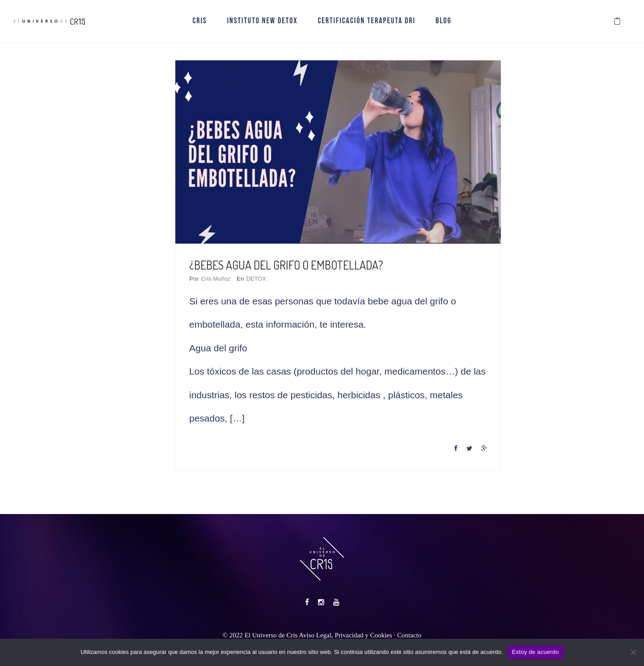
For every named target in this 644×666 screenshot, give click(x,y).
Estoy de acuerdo (536, 652)
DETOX (256, 279)
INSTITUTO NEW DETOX (263, 21)
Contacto (409, 635)
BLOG (444, 21)
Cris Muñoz (216, 279)
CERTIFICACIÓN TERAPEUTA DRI (366, 21)
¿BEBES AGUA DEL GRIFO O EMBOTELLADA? (286, 265)
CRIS (199, 21)
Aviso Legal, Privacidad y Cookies (345, 635)
